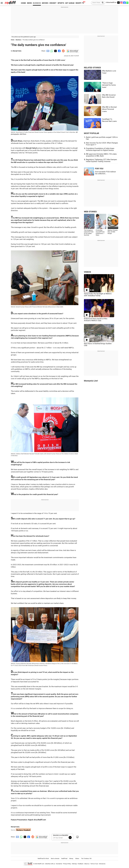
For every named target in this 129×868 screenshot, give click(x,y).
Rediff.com (41, 864)
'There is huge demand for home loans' (109, 85)
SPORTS (61, 3)
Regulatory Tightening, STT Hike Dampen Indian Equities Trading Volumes (101, 161)
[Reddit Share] (63, 51)
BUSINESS (37, 3)
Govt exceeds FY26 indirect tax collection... (105, 173)
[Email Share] (48, 51)
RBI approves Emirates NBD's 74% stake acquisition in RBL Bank (101, 155)
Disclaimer (59, 864)
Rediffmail (64, 858)
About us (87, 864)
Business (18, 40)
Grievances (102, 864)
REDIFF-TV (80, 3)
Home (13, 40)
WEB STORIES (90, 212)
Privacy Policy (67, 864)
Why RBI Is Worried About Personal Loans (109, 109)
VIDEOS (87, 272)
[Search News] (102, 3)
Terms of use (94, 864)
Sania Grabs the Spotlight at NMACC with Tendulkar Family (98, 295)
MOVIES (45, 3)
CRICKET (53, 3)
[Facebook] (124, 3)
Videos (77, 858)
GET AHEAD (70, 3)
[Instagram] (121, 3)
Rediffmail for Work (43, 858)
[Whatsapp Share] (51, 51)
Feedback (81, 864)
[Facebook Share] (59, 51)
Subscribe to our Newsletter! (61, 835)
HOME (23, 3)
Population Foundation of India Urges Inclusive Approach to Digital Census (100, 149)
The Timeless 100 (86, 858)
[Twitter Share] (55, 51)
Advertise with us (50, 864)
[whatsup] (127, 3)
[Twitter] (118, 3)
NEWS (29, 3)
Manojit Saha (17, 51)
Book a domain (55, 858)
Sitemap (74, 864)
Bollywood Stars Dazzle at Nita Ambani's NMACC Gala (96, 320)
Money (71, 858)
